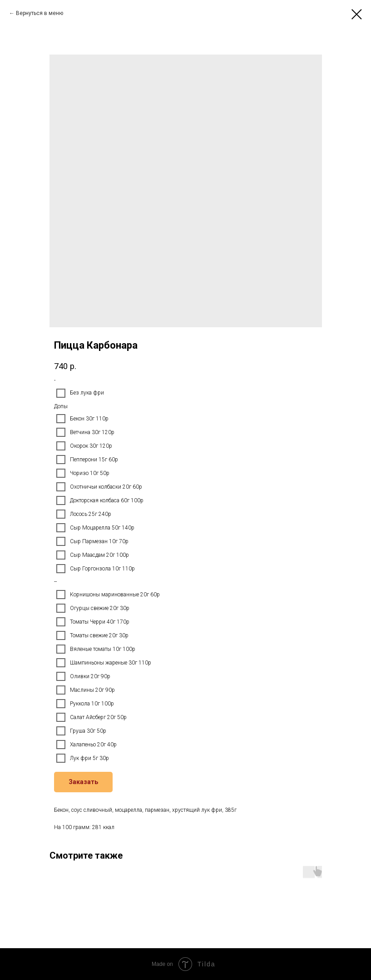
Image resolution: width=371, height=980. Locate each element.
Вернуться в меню (40, 13)
